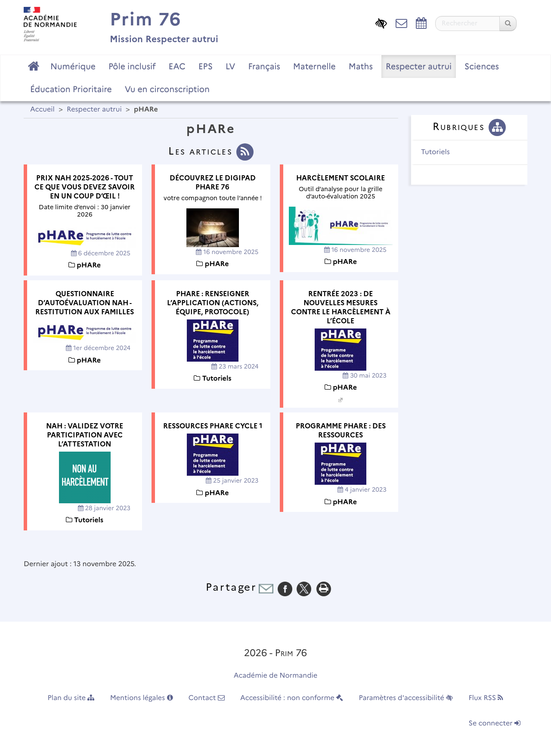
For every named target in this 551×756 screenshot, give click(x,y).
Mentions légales (142, 698)
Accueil (42, 110)
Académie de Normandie (276, 676)
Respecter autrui (419, 66)
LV (231, 66)
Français (264, 66)
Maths (361, 66)
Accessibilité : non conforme (292, 698)
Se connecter (495, 723)
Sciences (482, 66)
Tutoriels (435, 152)
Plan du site (71, 698)
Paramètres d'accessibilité (406, 698)
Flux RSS (486, 698)
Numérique (73, 66)
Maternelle (314, 66)
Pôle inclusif (132, 66)
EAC (177, 66)
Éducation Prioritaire (71, 89)
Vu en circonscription (167, 89)
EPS (206, 66)
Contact (207, 698)
